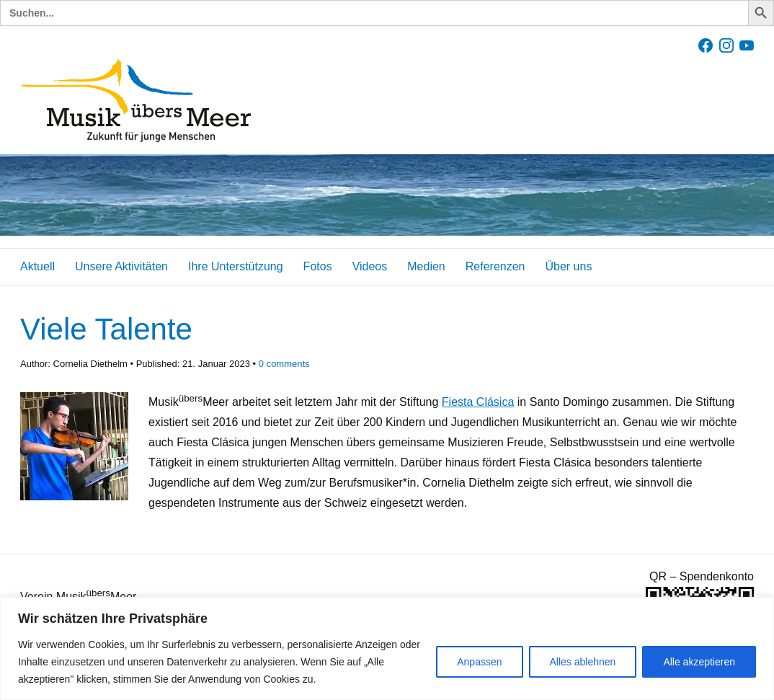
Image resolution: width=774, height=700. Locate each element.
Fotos (318, 266)
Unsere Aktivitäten (121, 266)
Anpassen (479, 662)
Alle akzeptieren (699, 662)
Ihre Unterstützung (236, 266)
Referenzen (495, 266)
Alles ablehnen (583, 662)
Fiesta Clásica (478, 402)
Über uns (568, 266)
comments (284, 364)
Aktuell (37, 266)
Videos (370, 266)
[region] (387, 648)
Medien (426, 266)
